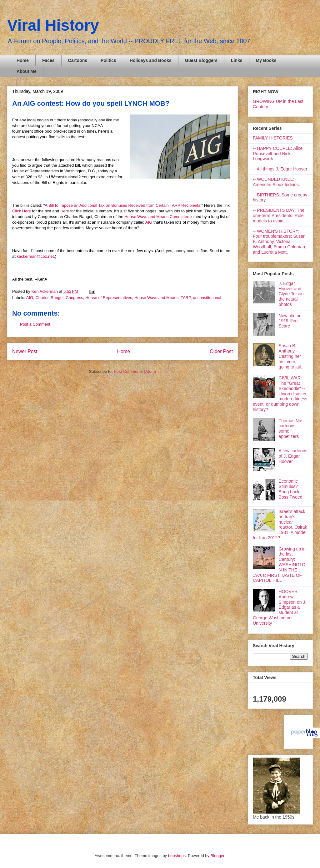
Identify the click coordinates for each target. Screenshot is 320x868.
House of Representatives (109, 298)
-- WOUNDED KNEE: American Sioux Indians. (276, 182)
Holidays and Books (151, 60)
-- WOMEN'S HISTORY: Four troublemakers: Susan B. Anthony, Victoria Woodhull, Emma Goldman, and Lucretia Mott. (280, 242)
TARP (186, 298)
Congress (74, 298)
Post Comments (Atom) (135, 371)
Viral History (53, 25)
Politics (108, 60)
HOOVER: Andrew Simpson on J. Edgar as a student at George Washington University (280, 607)
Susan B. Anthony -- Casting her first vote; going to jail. (290, 356)
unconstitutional (207, 298)
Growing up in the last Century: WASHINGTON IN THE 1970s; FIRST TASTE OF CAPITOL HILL (279, 565)
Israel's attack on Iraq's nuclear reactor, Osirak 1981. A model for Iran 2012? (280, 525)
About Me (27, 71)
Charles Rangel (49, 298)
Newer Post (25, 351)
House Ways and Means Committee (157, 217)
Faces (48, 60)
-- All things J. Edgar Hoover (280, 169)
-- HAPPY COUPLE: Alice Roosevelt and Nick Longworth (278, 154)
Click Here (22, 211)
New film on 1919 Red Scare (290, 321)
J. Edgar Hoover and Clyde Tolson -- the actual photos (293, 294)
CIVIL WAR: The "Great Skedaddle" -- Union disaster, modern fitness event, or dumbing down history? (280, 394)
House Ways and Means (156, 298)
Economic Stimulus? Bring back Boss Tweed (291, 489)
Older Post (221, 351)
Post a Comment (35, 324)
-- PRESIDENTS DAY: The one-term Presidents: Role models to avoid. (279, 216)
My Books (266, 60)
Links (237, 60)
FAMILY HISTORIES (273, 138)
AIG (149, 222)
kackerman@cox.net (35, 256)
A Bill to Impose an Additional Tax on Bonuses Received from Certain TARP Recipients (122, 205)
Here (65, 211)
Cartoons (78, 60)
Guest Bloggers (201, 60)
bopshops (177, 856)
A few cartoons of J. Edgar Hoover (293, 456)
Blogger (217, 856)
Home (23, 60)
